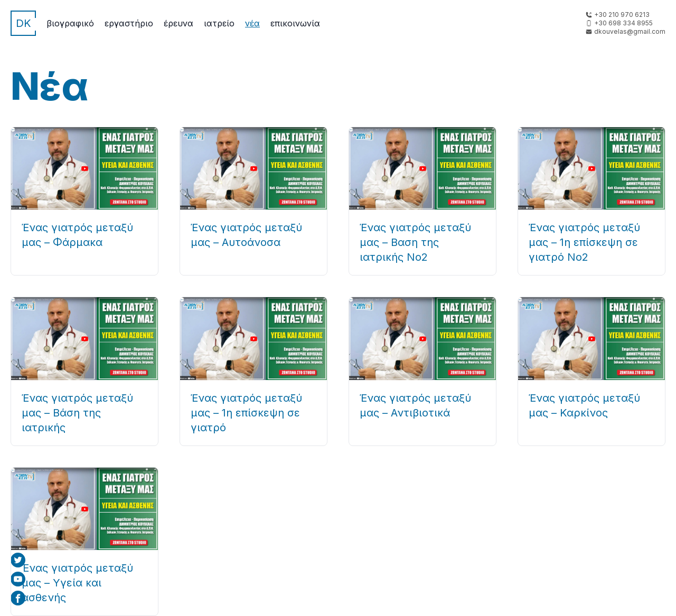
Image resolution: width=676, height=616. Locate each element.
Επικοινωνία (295, 23)
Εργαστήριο (129, 23)
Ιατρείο (219, 23)
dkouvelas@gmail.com (630, 31)
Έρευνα (179, 23)
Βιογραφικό (70, 23)
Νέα (252, 23)
